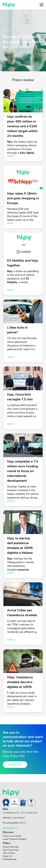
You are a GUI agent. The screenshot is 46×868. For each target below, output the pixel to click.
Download (15, 765)
